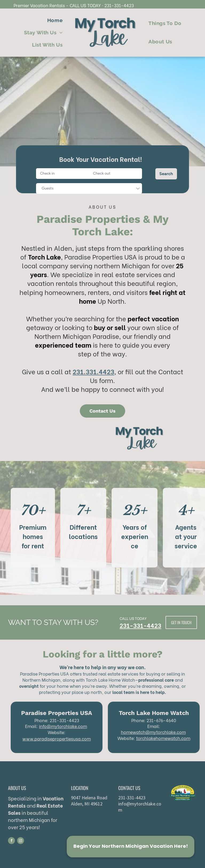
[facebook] (11, 841)
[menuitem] (55, 20)
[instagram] (21, 841)
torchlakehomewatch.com (163, 738)
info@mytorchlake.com (63, 726)
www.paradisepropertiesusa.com (57, 739)
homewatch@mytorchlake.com (153, 732)
